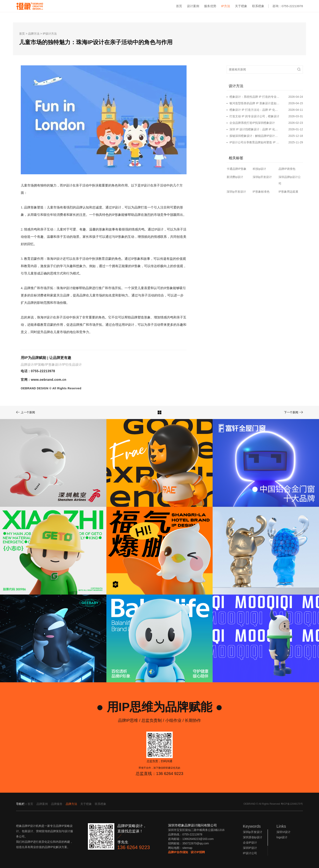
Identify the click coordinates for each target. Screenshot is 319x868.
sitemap (187, 848)
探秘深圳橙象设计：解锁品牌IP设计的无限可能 (255, 136)
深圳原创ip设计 (253, 837)
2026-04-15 (296, 103)
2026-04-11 (296, 110)
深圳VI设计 (283, 832)
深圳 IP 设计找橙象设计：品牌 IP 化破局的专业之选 (255, 129)
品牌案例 (42, 804)
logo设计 (282, 837)
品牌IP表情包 (287, 169)
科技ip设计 (259, 169)
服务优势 (210, 6)
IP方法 (226, 6)
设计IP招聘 (198, 852)
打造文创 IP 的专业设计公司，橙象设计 (254, 116)
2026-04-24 (296, 97)
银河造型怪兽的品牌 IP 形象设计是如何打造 (255, 103)
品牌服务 (57, 804)
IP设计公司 (250, 853)
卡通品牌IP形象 (237, 169)
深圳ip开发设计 (262, 177)
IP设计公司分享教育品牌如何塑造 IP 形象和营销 (255, 142)
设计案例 (193, 6)
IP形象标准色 (261, 192)
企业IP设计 (250, 843)
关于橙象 (241, 6)
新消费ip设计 (235, 177)
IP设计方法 (50, 34)
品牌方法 (34, 34)
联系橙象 (258, 6)
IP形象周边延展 (288, 192)
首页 (179, 6)
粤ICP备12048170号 (292, 804)
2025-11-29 (296, 142)
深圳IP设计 (250, 848)
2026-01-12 (296, 129)
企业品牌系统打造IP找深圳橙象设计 (252, 123)
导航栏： (22, 804)
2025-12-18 (296, 136)
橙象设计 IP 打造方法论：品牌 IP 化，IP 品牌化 (255, 110)
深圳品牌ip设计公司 (290, 180)
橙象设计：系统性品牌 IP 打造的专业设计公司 (255, 97)
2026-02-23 (296, 123)
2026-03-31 (296, 116)
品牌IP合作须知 (178, 852)
